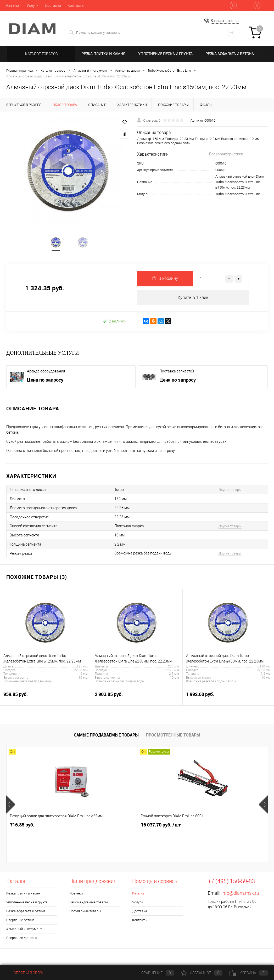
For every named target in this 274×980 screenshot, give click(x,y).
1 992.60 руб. (228, 698)
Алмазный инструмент (24, 930)
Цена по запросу (45, 381)
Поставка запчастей (177, 372)
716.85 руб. (22, 826)
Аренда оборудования (46, 372)
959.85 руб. (46, 698)
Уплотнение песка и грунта (165, 54)
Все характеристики (226, 154)
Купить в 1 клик (193, 299)
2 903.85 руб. (137, 698)
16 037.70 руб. (117, 826)
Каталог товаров (41, 54)
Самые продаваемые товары (106, 736)
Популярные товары (85, 912)
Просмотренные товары (173, 736)
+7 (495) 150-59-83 (231, 883)
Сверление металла (22, 939)
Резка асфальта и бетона (230, 54)
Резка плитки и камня (103, 54)
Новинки (76, 895)
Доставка (53, 5)
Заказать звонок (225, 21)
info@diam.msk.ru (240, 894)
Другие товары (230, 491)
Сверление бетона (20, 921)
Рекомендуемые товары (89, 903)
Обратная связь (25, 973)
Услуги (33, 5)
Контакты (76, 5)
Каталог (13, 5)
